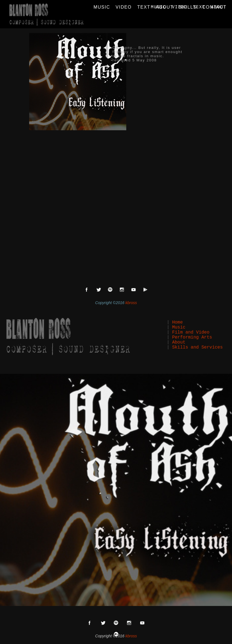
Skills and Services (197, 347)
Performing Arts (192, 337)
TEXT (199, 7)
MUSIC (158, 7)
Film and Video (191, 332)
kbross (131, 303)
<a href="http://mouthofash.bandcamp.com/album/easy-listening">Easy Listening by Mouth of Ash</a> (65, 196)
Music (179, 327)
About (179, 342)
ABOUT (219, 7)
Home (177, 322)
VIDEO (180, 7)
